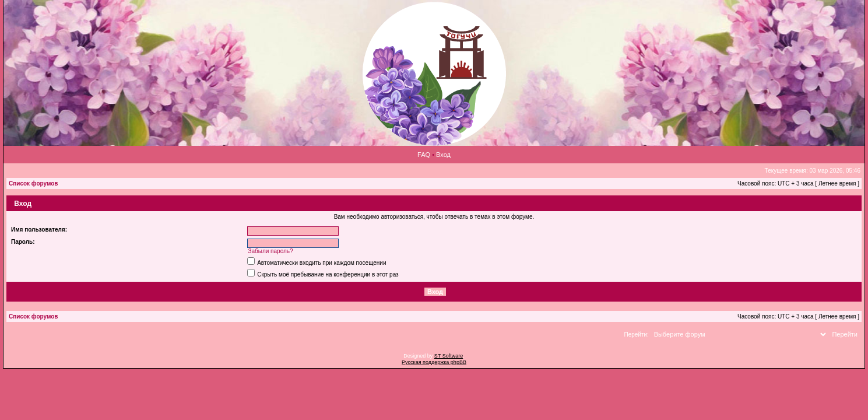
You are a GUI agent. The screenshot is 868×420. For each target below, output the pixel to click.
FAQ (424, 155)
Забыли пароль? (270, 251)
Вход (443, 155)
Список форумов (34, 183)
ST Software (449, 356)
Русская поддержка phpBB (434, 362)
